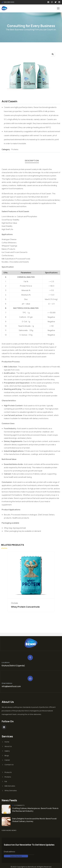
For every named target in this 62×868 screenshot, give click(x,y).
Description (32, 161)
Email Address (7, 683)
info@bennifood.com (11, 686)
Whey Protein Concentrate (25, 607)
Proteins (15, 149)
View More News (9, 830)
